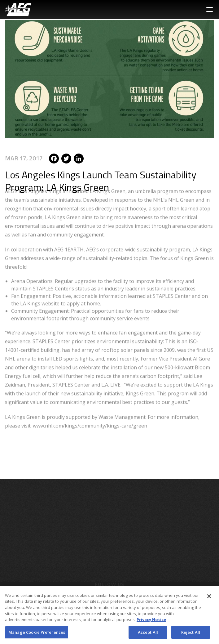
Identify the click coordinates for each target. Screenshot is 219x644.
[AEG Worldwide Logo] (18, 9)
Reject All (191, 634)
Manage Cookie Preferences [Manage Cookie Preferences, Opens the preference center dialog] (37, 634)
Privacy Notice (151, 621)
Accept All (148, 634)
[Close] (209, 598)
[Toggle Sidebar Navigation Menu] (210, 9)
